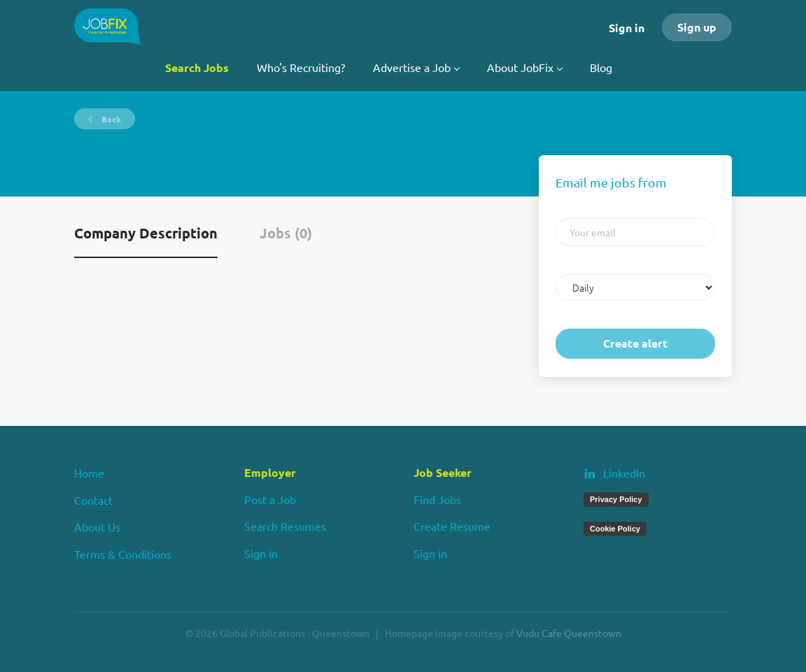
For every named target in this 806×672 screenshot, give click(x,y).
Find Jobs (437, 499)
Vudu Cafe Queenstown (569, 633)
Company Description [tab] (146, 233)
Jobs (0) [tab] (286, 233)
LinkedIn (624, 473)
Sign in (627, 28)
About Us (97, 527)
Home (89, 473)
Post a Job (270, 499)
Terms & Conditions (123, 554)
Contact (93, 500)
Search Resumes (285, 526)
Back (110, 119)
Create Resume (452, 526)
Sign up (697, 27)
